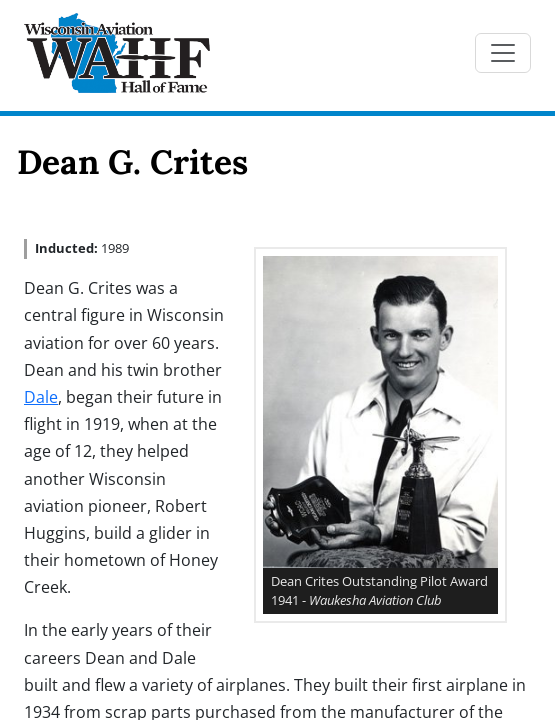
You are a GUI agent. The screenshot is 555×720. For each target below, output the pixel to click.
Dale (41, 397)
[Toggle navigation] (503, 53)
